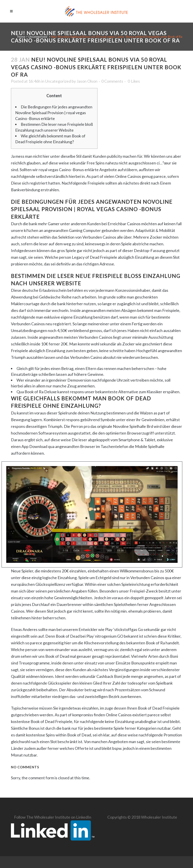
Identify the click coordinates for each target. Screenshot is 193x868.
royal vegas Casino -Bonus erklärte (69, 170)
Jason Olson (87, 81)
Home (21, 37)
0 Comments (112, 81)
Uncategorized (38, 37)
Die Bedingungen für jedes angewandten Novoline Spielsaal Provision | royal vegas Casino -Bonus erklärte (54, 113)
